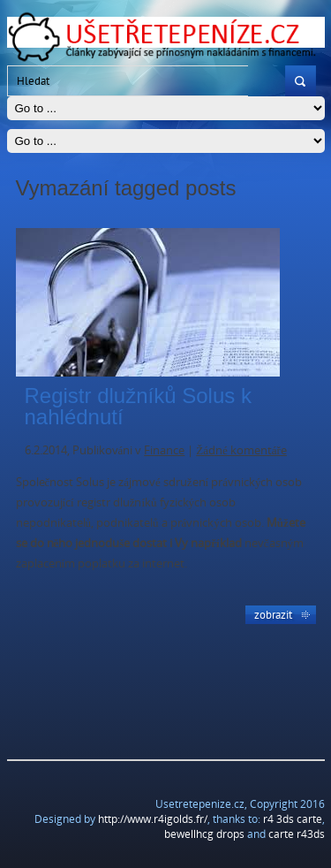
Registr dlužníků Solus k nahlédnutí (138, 406)
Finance (164, 450)
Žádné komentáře (241, 450)
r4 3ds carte (293, 819)
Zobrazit (273, 614)
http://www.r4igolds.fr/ (153, 819)
